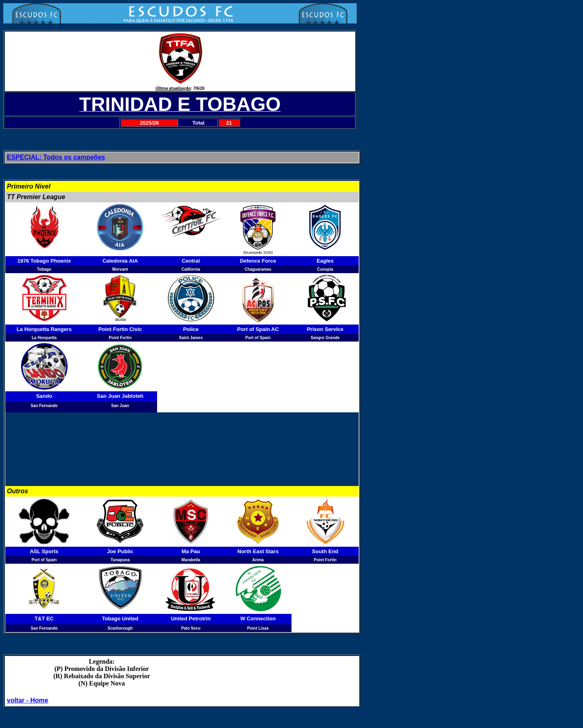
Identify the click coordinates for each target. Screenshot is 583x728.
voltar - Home (28, 700)
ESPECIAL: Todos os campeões (56, 157)
